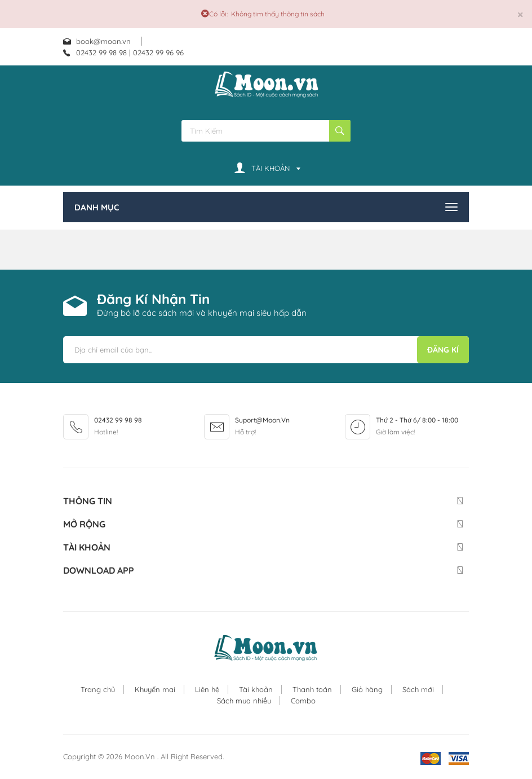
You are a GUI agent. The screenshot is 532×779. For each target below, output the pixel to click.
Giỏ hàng (367, 689)
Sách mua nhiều (244, 701)
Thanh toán (312, 689)
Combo (303, 701)
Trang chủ (98, 689)
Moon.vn (141, 756)
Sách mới (418, 689)
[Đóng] (520, 14)
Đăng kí (443, 350)
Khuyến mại (155, 689)
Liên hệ (207, 689)
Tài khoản (256, 689)
